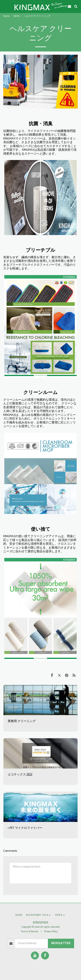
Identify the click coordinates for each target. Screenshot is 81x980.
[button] (5, 6)
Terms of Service (29, 932)
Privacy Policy (51, 932)
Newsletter (61, 943)
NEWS (17, 16)
